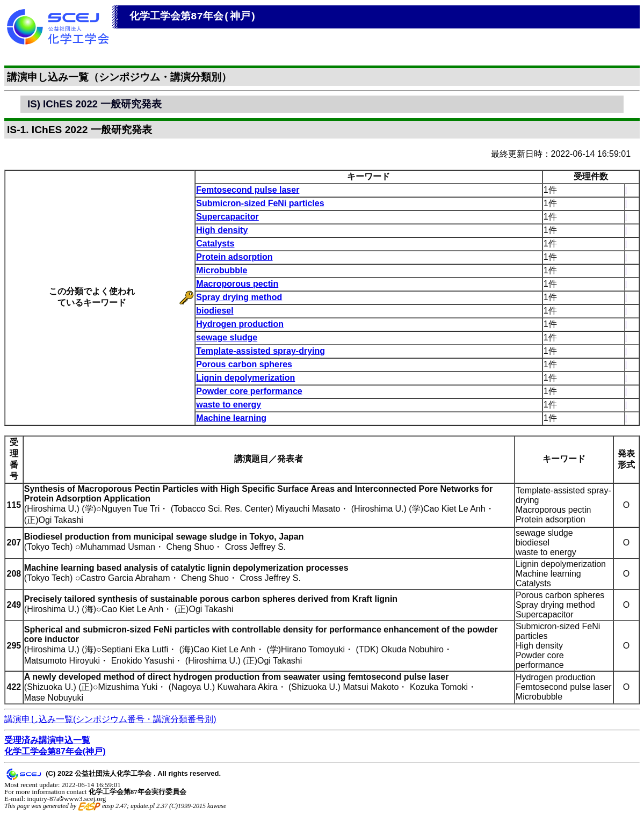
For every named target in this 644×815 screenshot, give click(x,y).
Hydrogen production (240, 324)
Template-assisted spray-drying (261, 351)
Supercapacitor (227, 217)
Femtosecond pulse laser (248, 190)
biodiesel (215, 311)
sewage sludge (227, 337)
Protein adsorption (234, 257)
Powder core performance (249, 391)
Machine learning (231, 418)
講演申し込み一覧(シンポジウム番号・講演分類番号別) (110, 719)
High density (222, 230)
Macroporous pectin (237, 284)
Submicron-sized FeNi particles (260, 203)
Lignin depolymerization (245, 378)
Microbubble (222, 270)
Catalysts (215, 243)
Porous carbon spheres (244, 364)
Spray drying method (239, 297)
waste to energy (229, 405)
